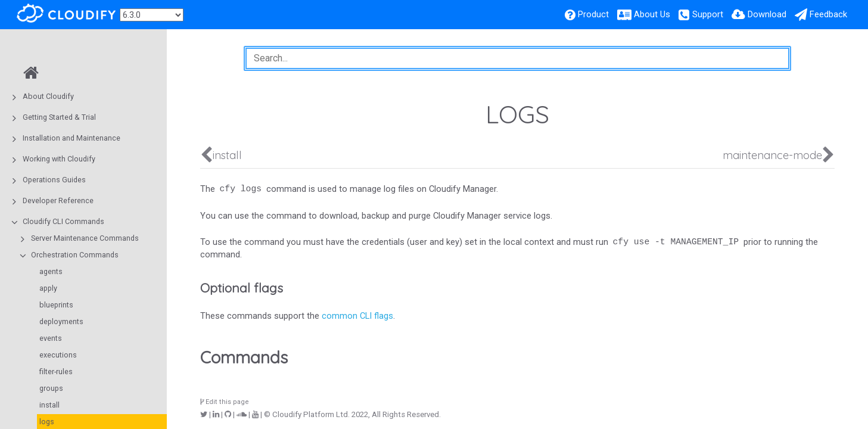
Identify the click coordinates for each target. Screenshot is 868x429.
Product (593, 14)
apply (48, 288)
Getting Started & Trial (59, 117)
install (49, 405)
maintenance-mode (772, 155)
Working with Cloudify (59, 159)
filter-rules (56, 372)
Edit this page (225, 402)
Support (708, 14)
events (51, 338)
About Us (652, 14)
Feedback (828, 14)
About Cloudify (48, 96)
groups (51, 388)
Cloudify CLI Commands (63, 221)
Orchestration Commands (75, 255)
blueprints (56, 305)
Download (767, 14)
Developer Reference (58, 200)
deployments (61, 321)
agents (51, 271)
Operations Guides (54, 180)
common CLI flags (357, 316)
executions (58, 355)
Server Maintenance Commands (85, 238)
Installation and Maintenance (71, 138)
